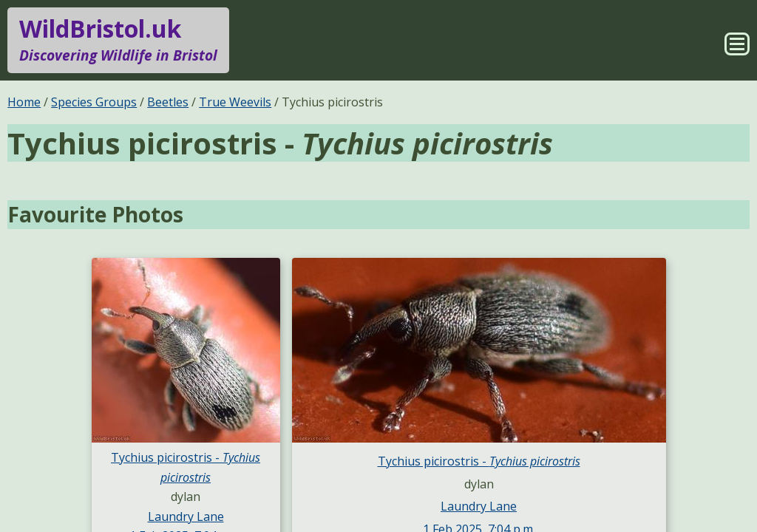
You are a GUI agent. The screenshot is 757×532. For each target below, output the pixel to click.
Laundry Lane (186, 516)
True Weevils (235, 102)
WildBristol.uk (118, 40)
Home (24, 102)
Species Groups (94, 102)
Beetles (168, 102)
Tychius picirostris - (479, 461)
